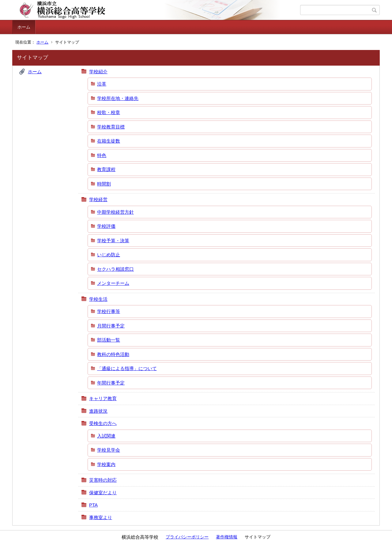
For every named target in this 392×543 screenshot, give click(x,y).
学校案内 (106, 464)
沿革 (102, 84)
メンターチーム (113, 283)
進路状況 (98, 411)
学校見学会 (109, 450)
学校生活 (98, 299)
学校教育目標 (111, 127)
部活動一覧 (109, 340)
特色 (102, 155)
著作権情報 (227, 537)
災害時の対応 (103, 480)
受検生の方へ (103, 423)
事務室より (101, 517)
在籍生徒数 (109, 141)
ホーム (24, 27)
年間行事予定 (111, 383)
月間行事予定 (111, 326)
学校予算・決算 (113, 241)
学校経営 (98, 199)
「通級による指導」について (127, 368)
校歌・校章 (109, 112)
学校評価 (106, 226)
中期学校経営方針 (115, 212)
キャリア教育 (103, 398)
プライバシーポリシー (187, 537)
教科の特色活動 (113, 354)
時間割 (104, 184)
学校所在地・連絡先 (118, 98)
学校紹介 (98, 72)
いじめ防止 (109, 255)
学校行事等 (109, 311)
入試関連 (106, 436)
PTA (93, 505)
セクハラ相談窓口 (115, 269)
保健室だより (103, 493)
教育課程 (106, 169)
